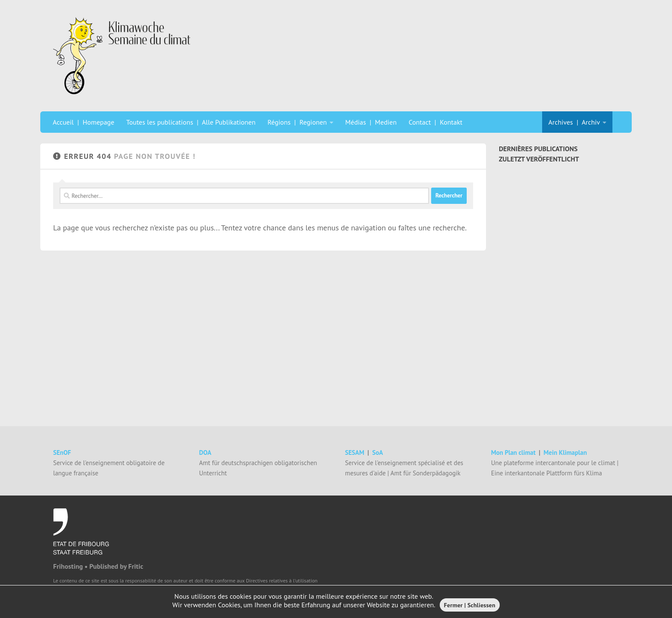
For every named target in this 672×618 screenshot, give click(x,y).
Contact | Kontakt (435, 122)
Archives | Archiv (574, 122)
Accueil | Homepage (84, 122)
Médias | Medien (371, 122)
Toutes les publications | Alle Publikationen (191, 122)
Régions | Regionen (297, 122)
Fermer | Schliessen (470, 605)
